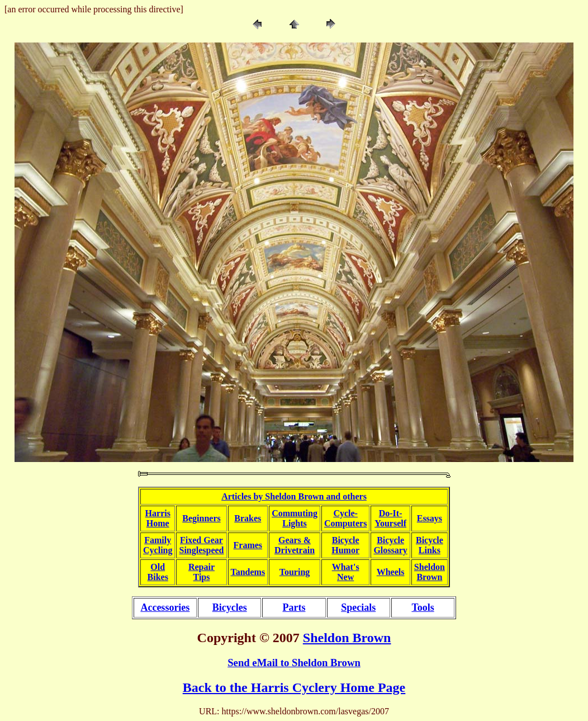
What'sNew (346, 572)
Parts (294, 607)
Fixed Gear (201, 540)
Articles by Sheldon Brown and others (294, 496)
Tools (423, 607)
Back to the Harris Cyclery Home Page (294, 687)
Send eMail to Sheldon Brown (294, 663)
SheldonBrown (430, 572)
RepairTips (201, 572)
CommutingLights (295, 518)
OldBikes (158, 572)
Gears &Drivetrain (295, 545)
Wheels (391, 572)
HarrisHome (158, 518)
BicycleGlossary (390, 545)
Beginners (201, 518)
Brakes (248, 518)
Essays (430, 518)
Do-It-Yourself (390, 518)
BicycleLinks (430, 545)
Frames (248, 545)
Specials (358, 607)
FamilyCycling (158, 545)
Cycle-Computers (345, 518)
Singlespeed (201, 550)
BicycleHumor (345, 545)
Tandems (248, 572)
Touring (295, 572)
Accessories (165, 607)
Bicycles (230, 607)
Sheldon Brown (347, 638)
